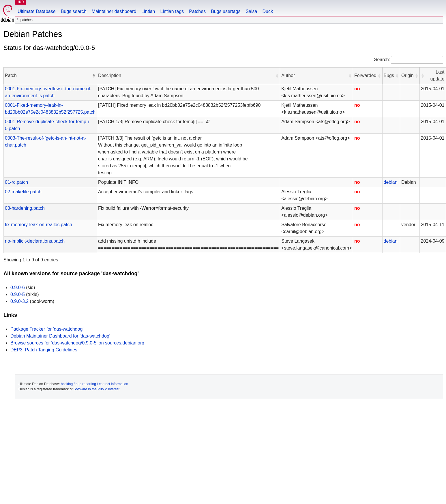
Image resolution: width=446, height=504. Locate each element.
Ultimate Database (37, 11)
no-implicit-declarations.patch (35, 241)
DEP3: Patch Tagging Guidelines (44, 350)
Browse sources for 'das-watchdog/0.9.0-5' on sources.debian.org (77, 343)
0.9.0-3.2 (19, 301)
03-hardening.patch (25, 208)
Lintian (148, 11)
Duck (267, 11)
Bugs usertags (226, 11)
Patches (197, 11)
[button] (94, 76)
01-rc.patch (16, 182)
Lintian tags (172, 11)
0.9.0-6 (18, 287)
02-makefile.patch (23, 192)
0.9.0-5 (18, 294)
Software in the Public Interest (96, 389)
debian (391, 182)
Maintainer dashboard (114, 11)
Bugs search (74, 11)
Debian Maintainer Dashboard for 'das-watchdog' (60, 336)
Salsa (251, 11)
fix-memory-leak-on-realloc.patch (39, 225)
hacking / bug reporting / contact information (94, 384)
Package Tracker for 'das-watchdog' (47, 329)
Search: (382, 60)
